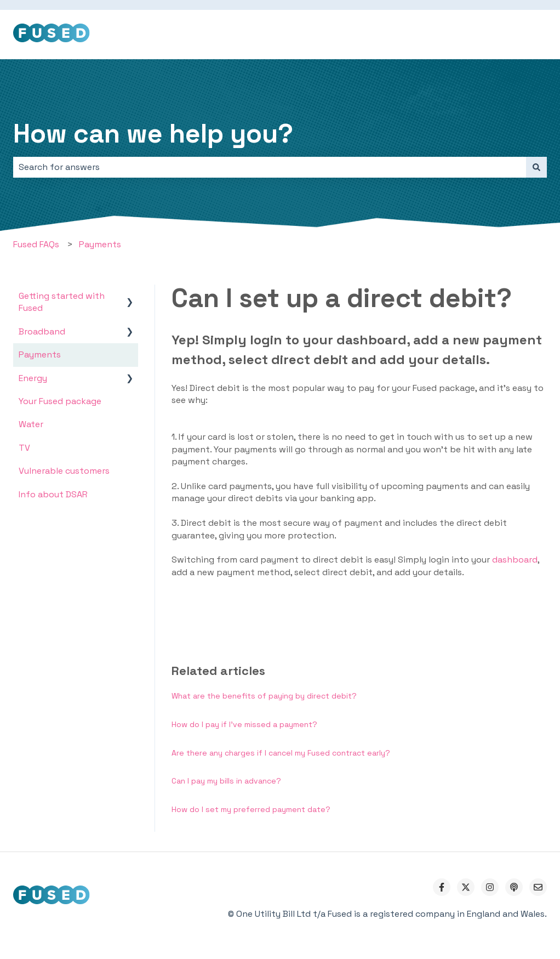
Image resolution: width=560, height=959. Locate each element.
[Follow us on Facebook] (442, 887)
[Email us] (538, 887)
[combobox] (270, 167)
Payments (100, 244)
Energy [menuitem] (33, 378)
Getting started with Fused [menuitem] (62, 302)
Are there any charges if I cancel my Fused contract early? (281, 753)
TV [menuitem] (24, 448)
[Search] (536, 167)
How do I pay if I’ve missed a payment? (244, 724)
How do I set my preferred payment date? (251, 809)
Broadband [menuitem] (42, 331)
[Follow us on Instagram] (490, 887)
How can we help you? (153, 134)
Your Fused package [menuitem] (60, 401)
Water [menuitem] (31, 424)
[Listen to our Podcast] (514, 887)
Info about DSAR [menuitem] (53, 494)
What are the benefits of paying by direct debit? (264, 696)
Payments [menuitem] (40, 354)
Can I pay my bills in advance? (226, 781)
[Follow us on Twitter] (466, 887)
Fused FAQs (36, 244)
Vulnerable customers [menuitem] (64, 471)
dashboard (515, 560)
